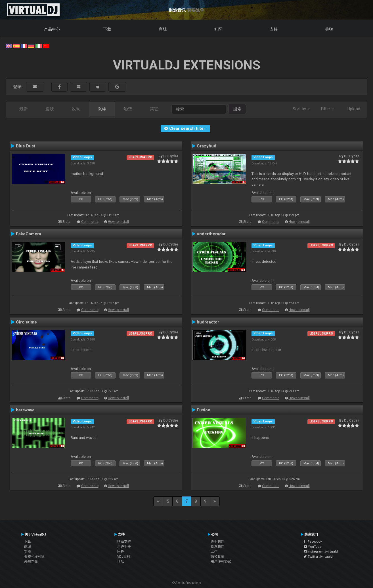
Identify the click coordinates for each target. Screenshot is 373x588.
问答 (121, 551)
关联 (329, 29)
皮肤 (50, 109)
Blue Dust (26, 146)
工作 (214, 551)
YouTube (312, 547)
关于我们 (217, 542)
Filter (328, 109)
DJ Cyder (171, 156)
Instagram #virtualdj (321, 551)
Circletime (26, 322)
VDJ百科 (124, 557)
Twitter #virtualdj (319, 557)
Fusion (204, 410)
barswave (25, 410)
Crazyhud (207, 146)
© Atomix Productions (187, 583)
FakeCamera (29, 234)
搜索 (237, 109)
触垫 (128, 109)
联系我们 (217, 547)
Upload (354, 109)
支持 (274, 29)
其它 (154, 109)
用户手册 (124, 547)
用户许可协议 (221, 561)
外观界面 (31, 561)
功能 (28, 551)
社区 (218, 29)
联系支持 (124, 542)
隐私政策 (217, 557)
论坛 (121, 561)
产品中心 (52, 29)
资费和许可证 (34, 557)
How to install (118, 222)
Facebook (313, 542)
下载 (107, 29)
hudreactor (208, 322)
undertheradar (211, 234)
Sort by (301, 109)
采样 (102, 109)
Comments (90, 222)
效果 (76, 109)
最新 (24, 109)
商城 (163, 29)
